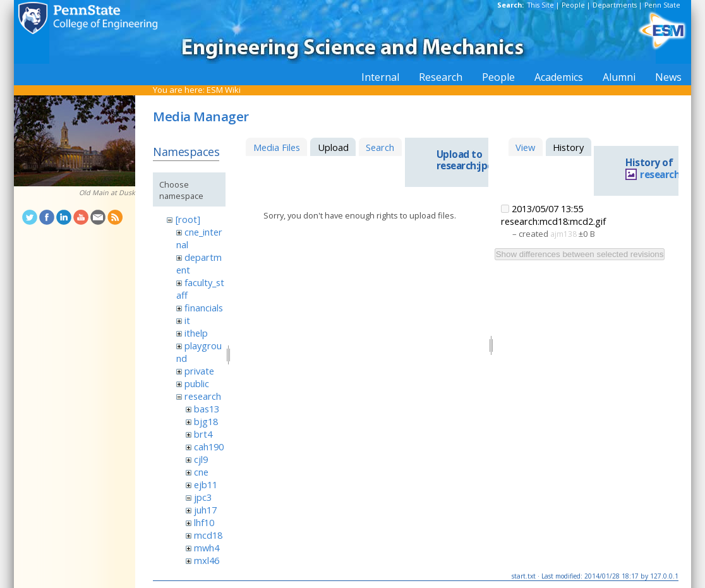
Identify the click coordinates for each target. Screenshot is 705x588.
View (525, 147)
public (197, 383)
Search (380, 147)
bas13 (207, 409)
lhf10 (204, 522)
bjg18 (206, 421)
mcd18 (208, 535)
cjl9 (201, 459)
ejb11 (206, 484)
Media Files (277, 147)
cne (201, 472)
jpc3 (203, 497)
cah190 (209, 447)
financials (204, 308)
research (203, 396)
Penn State (662, 5)
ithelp (196, 333)
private (199, 371)
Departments (615, 5)
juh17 (205, 510)
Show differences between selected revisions (580, 254)
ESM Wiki (224, 90)
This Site (541, 5)
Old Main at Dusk (107, 193)
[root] (188, 219)
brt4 (203, 434)
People (573, 5)
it (187, 320)
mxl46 (207, 560)
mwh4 (207, 548)
